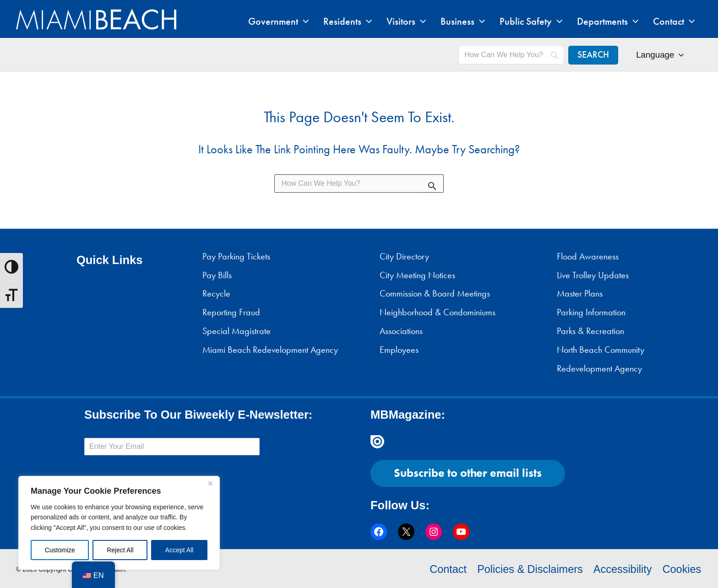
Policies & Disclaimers (528, 569)
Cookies (682, 569)
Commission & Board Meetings (435, 293)
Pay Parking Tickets (236, 256)
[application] (338, 22)
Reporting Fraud (231, 312)
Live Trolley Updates (593, 275)
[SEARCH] (594, 55)
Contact (445, 569)
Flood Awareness (588, 256)
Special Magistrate (237, 331)
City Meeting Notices (417, 275)
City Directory (404, 256)
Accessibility (622, 569)
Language (660, 55)
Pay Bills (217, 275)
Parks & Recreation (590, 331)
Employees (399, 350)
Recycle (216, 293)
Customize (60, 550)
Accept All (179, 550)
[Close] (210, 484)
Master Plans (580, 293)
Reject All (120, 550)
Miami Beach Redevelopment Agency (270, 350)
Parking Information (591, 312)
